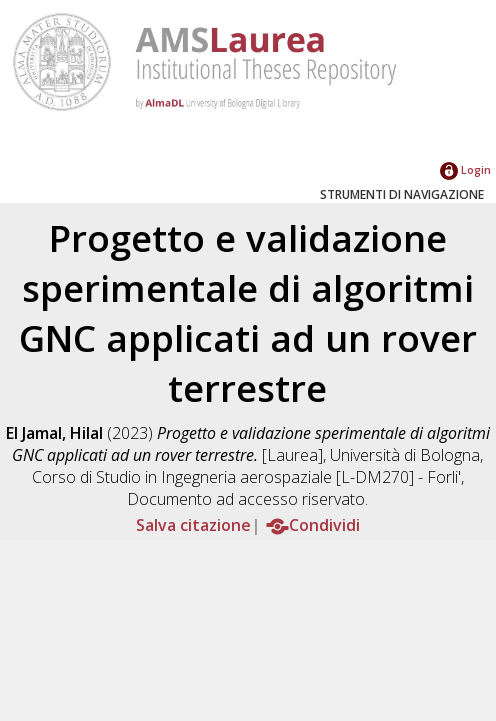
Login (465, 169)
